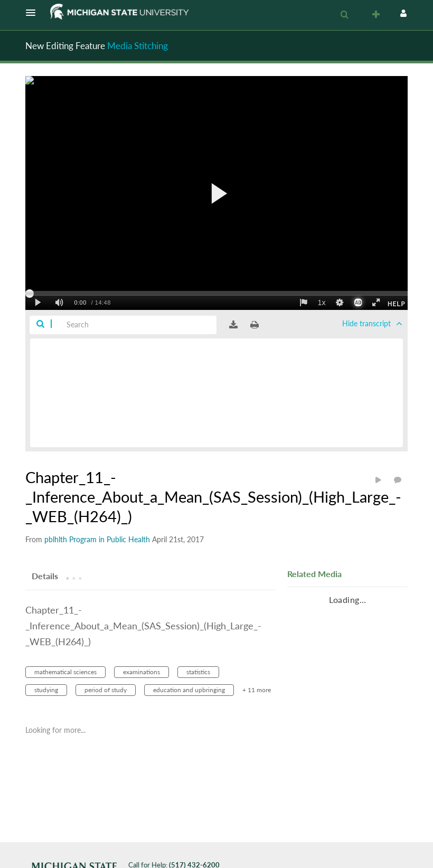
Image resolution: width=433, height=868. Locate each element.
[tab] (45, 575)
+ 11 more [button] (257, 690)
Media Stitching (138, 46)
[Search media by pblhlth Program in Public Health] (97, 539)
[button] (34, 13)
